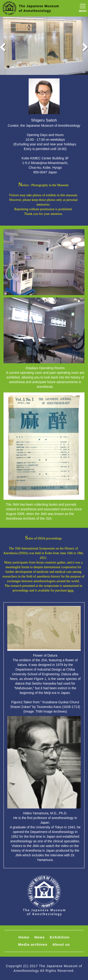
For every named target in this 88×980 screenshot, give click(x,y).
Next (83, 47)
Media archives (33, 944)
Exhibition (60, 937)
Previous (5, 47)
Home (24, 937)
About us (61, 944)
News (40, 937)
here (71, 590)
